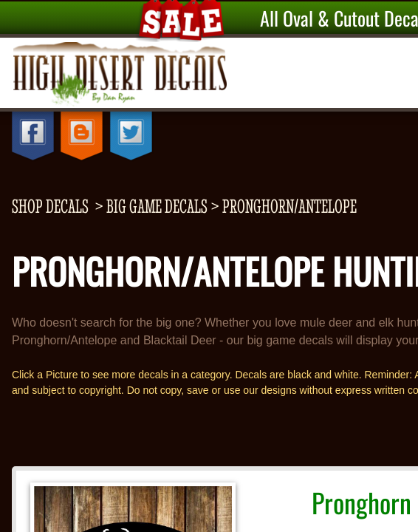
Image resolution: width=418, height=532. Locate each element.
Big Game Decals (157, 206)
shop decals (50, 206)
